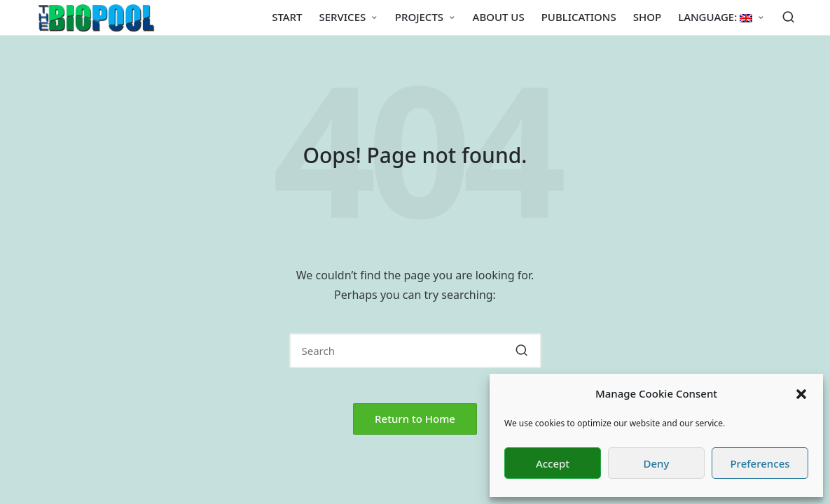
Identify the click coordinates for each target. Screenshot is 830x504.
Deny (657, 463)
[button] (801, 394)
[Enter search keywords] (415, 351)
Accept (553, 463)
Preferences (760, 463)
